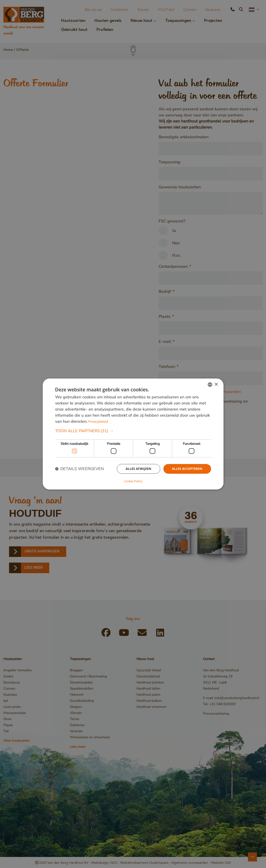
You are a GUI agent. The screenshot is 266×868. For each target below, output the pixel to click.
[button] (133, 431)
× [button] (216, 385)
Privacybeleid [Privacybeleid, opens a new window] (99, 422)
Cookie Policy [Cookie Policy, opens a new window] (133, 481)
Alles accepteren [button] (187, 469)
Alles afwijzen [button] (137, 469)
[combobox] (210, 385)
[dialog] (133, 434)
